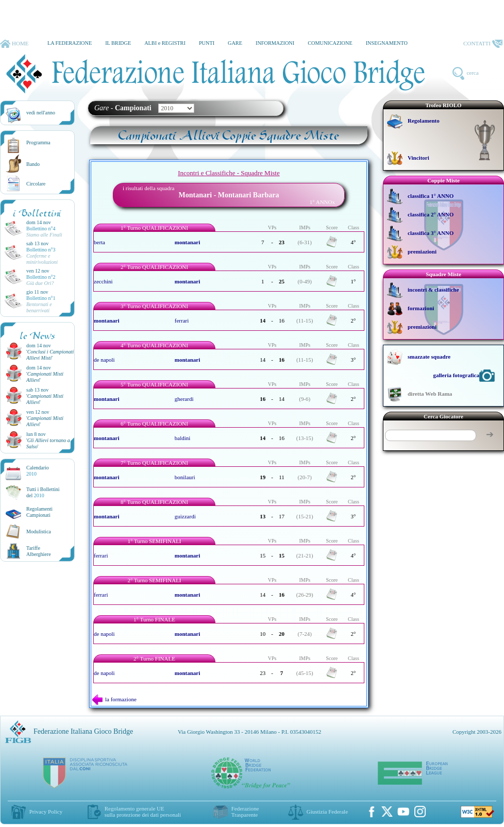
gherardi (184, 399)
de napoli (104, 360)
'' (50, 355)
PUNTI (207, 43)
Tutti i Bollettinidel (43, 492)
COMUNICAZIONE (330, 43)
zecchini (103, 281)
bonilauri (185, 477)
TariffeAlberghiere (39, 551)
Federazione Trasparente (245, 812)
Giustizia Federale (327, 812)
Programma (38, 142)
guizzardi (185, 516)
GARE (235, 43)
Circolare (36, 184)
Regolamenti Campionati (39, 512)
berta (99, 242)
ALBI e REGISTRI (165, 43)
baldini (183, 438)
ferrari (182, 320)
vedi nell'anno (41, 113)
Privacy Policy (46, 812)
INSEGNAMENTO (387, 43)
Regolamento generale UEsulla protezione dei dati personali (143, 812)
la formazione (114, 699)
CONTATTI (483, 44)
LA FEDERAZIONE (70, 43)
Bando (33, 164)
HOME (14, 44)
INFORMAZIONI (275, 43)
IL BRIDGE (118, 43)
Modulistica (39, 531)
